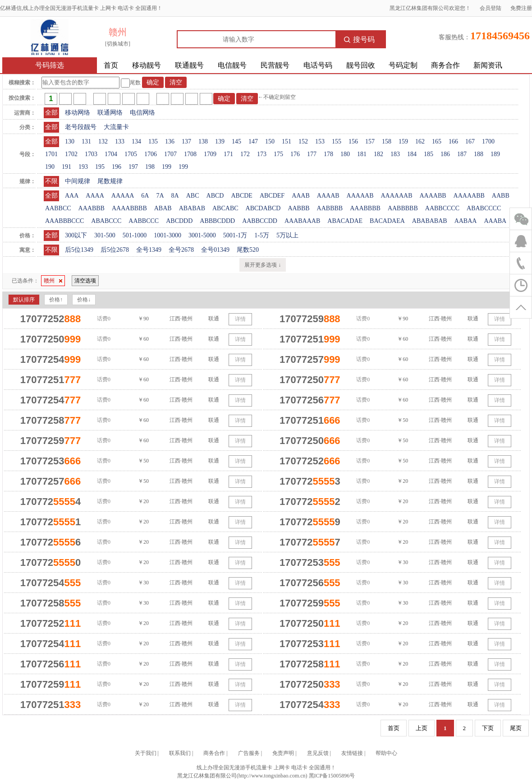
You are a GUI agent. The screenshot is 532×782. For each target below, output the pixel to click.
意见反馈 (318, 753)
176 (295, 154)
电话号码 (318, 65)
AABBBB (330, 208)
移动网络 (78, 113)
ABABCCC (106, 221)
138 (203, 141)
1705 (131, 154)
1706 (151, 154)
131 (86, 141)
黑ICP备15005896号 (332, 776)
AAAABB (433, 196)
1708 (190, 154)
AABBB (298, 208)
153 (320, 141)
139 (220, 141)
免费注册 (521, 8)
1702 (71, 154)
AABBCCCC (442, 208)
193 (83, 167)
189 (495, 154)
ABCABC (225, 208)
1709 (210, 154)
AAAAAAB (396, 196)
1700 (488, 141)
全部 (51, 113)
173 (262, 154)
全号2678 (181, 250)
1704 (111, 154)
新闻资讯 (488, 65)
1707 (170, 154)
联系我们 (180, 753)
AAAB (301, 196)
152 (303, 141)
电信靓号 (232, 65)
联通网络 (110, 113)
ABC (193, 196)
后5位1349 (79, 250)
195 (100, 167)
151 (287, 141)
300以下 (76, 235)
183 (395, 154)
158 (387, 141)
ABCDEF (272, 196)
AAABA (495, 221)
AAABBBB (365, 208)
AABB (501, 196)
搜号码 (359, 39)
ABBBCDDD (217, 221)
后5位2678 (115, 250)
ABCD (215, 196)
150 (270, 141)
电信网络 (142, 113)
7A (160, 196)
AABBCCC (144, 221)
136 (170, 141)
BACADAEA (387, 221)
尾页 (516, 728)
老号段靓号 (81, 127)
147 (253, 141)
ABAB (163, 208)
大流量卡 (116, 127)
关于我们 (146, 753)
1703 (91, 154)
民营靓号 (275, 65)
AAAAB (328, 196)
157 (370, 141)
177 (312, 154)
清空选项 (85, 281)
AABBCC (58, 208)
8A (175, 196)
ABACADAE (345, 221)
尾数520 (248, 250)
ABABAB (192, 208)
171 (228, 154)
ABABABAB (430, 221)
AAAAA (123, 196)
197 (133, 167)
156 (353, 141)
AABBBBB (403, 208)
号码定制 (403, 65)
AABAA (466, 221)
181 (362, 154)
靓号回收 (361, 65)
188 (479, 154)
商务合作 (445, 65)
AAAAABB (469, 196)
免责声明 (283, 753)
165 (437, 141)
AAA (72, 196)
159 (403, 141)
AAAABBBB (129, 208)
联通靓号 (189, 65)
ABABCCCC (484, 208)
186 (445, 154)
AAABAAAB (302, 221)
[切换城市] (118, 44)
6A (145, 196)
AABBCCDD (260, 221)
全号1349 (149, 250)
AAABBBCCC (64, 221)
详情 (240, 319)
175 (278, 154)
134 (136, 141)
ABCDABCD (263, 208)
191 (66, 167)
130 (70, 141)
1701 (51, 154)
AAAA (95, 196)
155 (337, 141)
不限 (51, 181)
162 (420, 141)
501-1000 (135, 235)
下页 (488, 728)
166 (453, 141)
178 (328, 154)
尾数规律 (110, 181)
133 (120, 141)
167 (470, 141)
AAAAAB (360, 196)
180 (345, 154)
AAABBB (92, 208)
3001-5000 (202, 235)
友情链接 (352, 753)
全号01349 (215, 250)
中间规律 (78, 181)
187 (462, 154)
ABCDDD (179, 221)
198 (150, 167)
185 (429, 154)
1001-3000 (167, 235)
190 (50, 167)
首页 (111, 65)
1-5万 (262, 235)
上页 (422, 728)
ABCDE (241, 196)
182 (378, 154)
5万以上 (287, 235)
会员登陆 (491, 8)
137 (186, 141)
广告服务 (249, 753)
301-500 (105, 235)
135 (153, 141)
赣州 (53, 281)
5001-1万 (235, 235)
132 (103, 141)
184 (412, 154)
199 (167, 167)
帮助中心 (386, 753)
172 (245, 154)
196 (117, 167)
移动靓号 (147, 65)
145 (236, 141)
